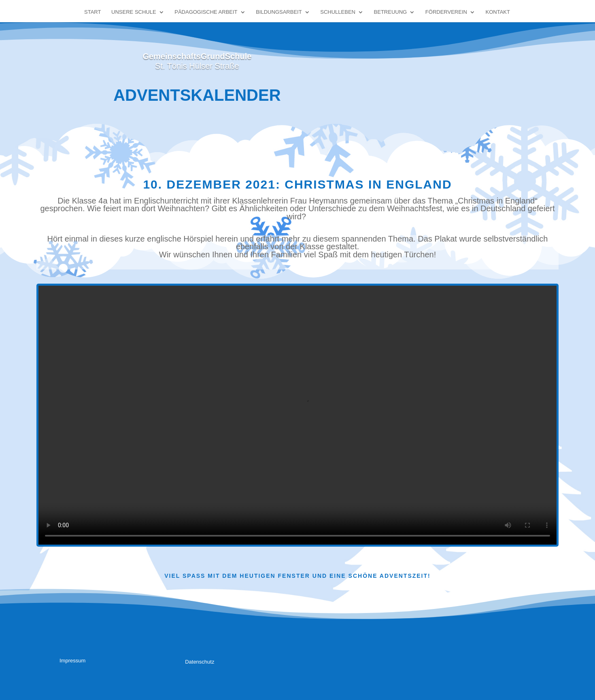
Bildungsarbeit (279, 12)
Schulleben (338, 12)
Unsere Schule (134, 12)
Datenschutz (200, 662)
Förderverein (446, 12)
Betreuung (391, 12)
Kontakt (498, 12)
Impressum (72, 661)
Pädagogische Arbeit (206, 12)
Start (92, 12)
